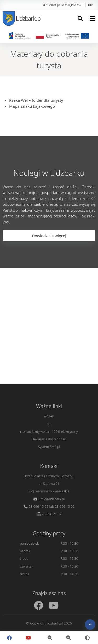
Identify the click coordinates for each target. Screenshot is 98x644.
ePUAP (49, 416)
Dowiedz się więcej (49, 236)
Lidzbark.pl (22, 18)
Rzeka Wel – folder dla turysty (36, 100)
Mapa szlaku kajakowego (32, 106)
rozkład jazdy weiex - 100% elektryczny (49, 432)
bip (90, 5)
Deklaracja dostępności (62, 5)
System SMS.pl (49, 447)
